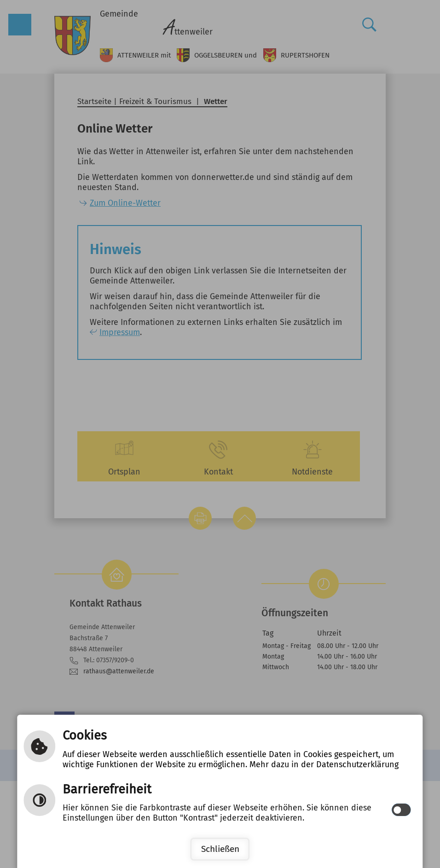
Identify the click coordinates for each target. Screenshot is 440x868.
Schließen (220, 849)
